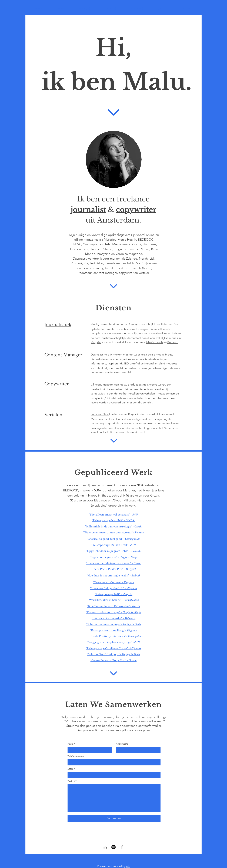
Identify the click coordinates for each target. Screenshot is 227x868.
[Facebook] (122, 847)
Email (70, 769)
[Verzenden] (114, 818)
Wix (128, 866)
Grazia (155, 495)
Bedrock (173, 342)
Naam (70, 744)
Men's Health (155, 342)
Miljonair (129, 500)
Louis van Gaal (100, 414)
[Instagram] (113, 847)
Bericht (71, 781)
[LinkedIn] (105, 847)
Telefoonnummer (76, 756)
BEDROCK (71, 490)
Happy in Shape (99, 495)
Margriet (96, 342)
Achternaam (122, 744)
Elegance (101, 500)
